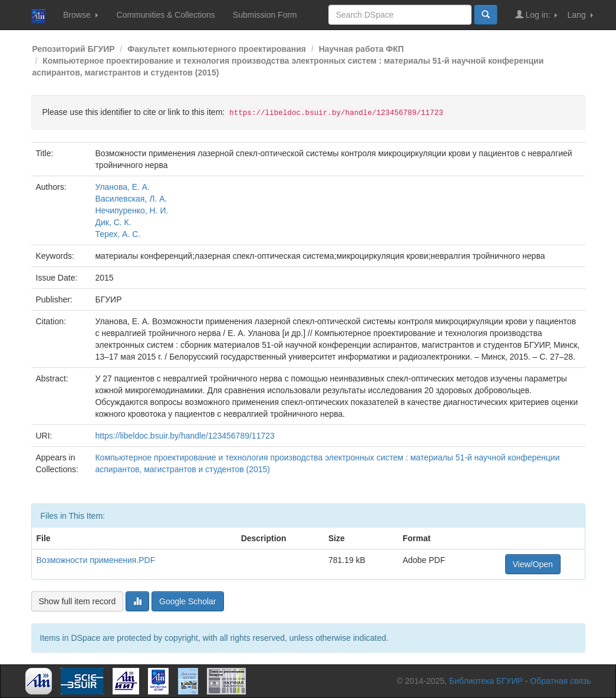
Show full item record (78, 601)
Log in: (536, 14)
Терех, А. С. (118, 234)
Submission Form (265, 15)
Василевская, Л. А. (131, 199)
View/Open (533, 564)
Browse (80, 15)
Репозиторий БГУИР (74, 49)
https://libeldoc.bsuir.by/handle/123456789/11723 (185, 436)
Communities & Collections (166, 15)
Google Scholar (188, 601)
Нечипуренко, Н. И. (131, 210)
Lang (580, 15)
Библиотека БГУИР (486, 681)
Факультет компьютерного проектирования (217, 49)
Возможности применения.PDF (96, 560)
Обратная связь (560, 681)
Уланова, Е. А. (122, 187)
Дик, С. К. (113, 222)
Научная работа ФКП (361, 49)
